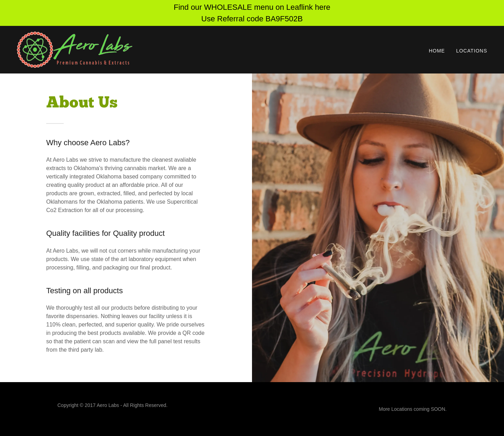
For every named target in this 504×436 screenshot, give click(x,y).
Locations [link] (472, 51)
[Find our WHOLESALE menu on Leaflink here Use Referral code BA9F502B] (252, 13)
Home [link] (437, 51)
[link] (75, 49)
